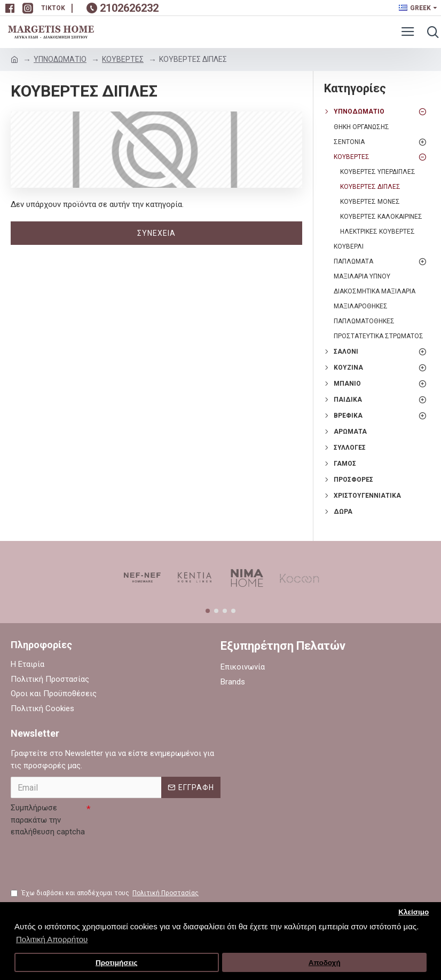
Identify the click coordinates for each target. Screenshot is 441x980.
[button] (208, 611)
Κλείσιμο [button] (414, 912)
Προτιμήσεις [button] (117, 963)
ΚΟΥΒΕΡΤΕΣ (123, 59)
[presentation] (92, 862)
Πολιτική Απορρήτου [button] (52, 939)
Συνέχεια (156, 233)
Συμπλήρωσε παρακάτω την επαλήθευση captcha (48, 820)
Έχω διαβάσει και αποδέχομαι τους (105, 893)
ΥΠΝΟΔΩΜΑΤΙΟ (60, 59)
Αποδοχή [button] (325, 963)
